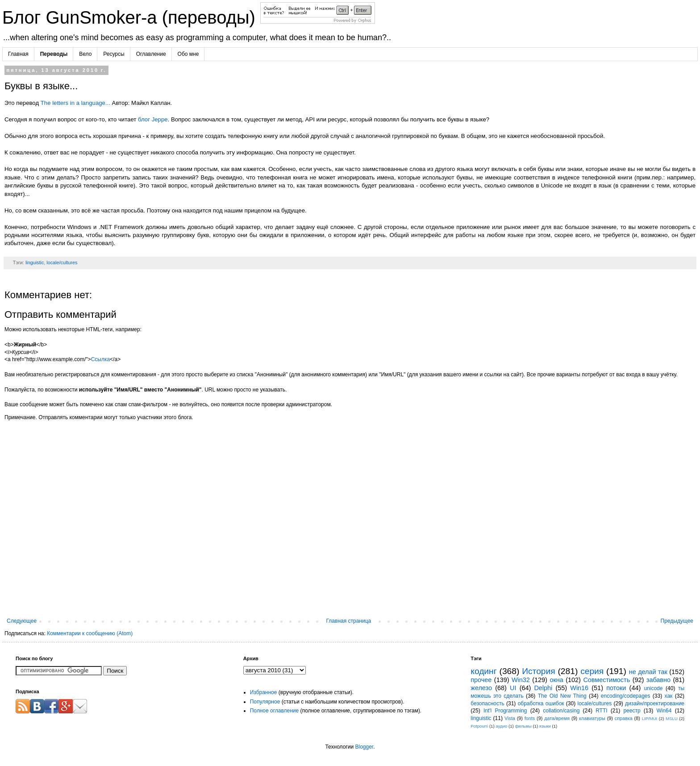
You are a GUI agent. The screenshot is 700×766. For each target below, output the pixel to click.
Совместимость (606, 680)
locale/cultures (62, 262)
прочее (481, 680)
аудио (501, 726)
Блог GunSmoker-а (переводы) (131, 17)
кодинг (483, 671)
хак (669, 696)
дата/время (557, 718)
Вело (85, 54)
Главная (18, 54)
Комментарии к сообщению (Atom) (90, 633)
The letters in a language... (75, 103)
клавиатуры (592, 718)
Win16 (579, 688)
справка (624, 718)
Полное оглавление (275, 711)
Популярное (265, 702)
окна (556, 680)
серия (592, 671)
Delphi (543, 688)
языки (545, 726)
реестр (632, 711)
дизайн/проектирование (655, 704)
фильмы (523, 726)
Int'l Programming (505, 711)
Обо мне (188, 54)
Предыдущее (677, 621)
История (538, 671)
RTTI (601, 711)
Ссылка (100, 359)
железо (481, 688)
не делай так (648, 672)
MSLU (672, 718)
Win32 (521, 680)
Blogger (364, 747)
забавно (658, 680)
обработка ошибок (541, 704)
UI (513, 688)
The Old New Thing (562, 696)
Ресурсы (114, 54)
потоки (616, 688)
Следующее (22, 621)
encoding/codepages (626, 696)
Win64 (664, 711)
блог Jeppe (153, 119)
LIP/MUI (650, 718)
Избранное (264, 692)
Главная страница (349, 621)
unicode (653, 688)
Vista (510, 718)
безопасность (487, 704)
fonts (530, 718)
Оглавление (151, 54)
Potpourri (479, 726)
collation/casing (561, 711)
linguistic (35, 262)
